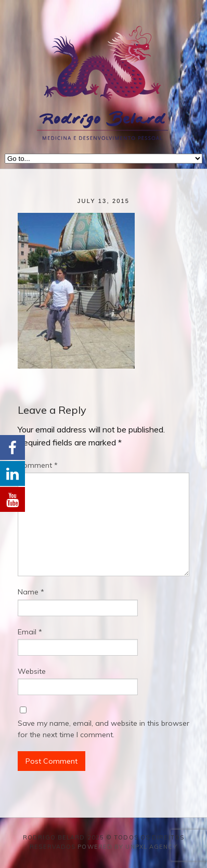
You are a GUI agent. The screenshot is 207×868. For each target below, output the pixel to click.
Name (31, 592)
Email (30, 632)
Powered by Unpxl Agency (127, 847)
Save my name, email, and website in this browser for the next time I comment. (103, 729)
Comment (38, 465)
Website (32, 671)
